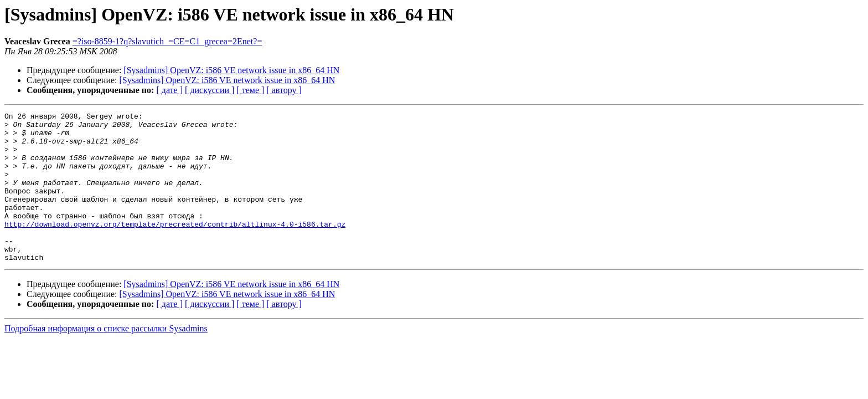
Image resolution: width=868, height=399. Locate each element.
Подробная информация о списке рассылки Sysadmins (106, 358)
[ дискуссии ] (210, 90)
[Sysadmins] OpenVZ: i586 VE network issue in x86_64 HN (231, 70)
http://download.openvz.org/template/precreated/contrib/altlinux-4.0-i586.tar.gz (175, 247)
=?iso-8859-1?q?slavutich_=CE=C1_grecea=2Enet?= (167, 41)
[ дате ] (169, 90)
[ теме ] (250, 90)
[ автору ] (284, 90)
